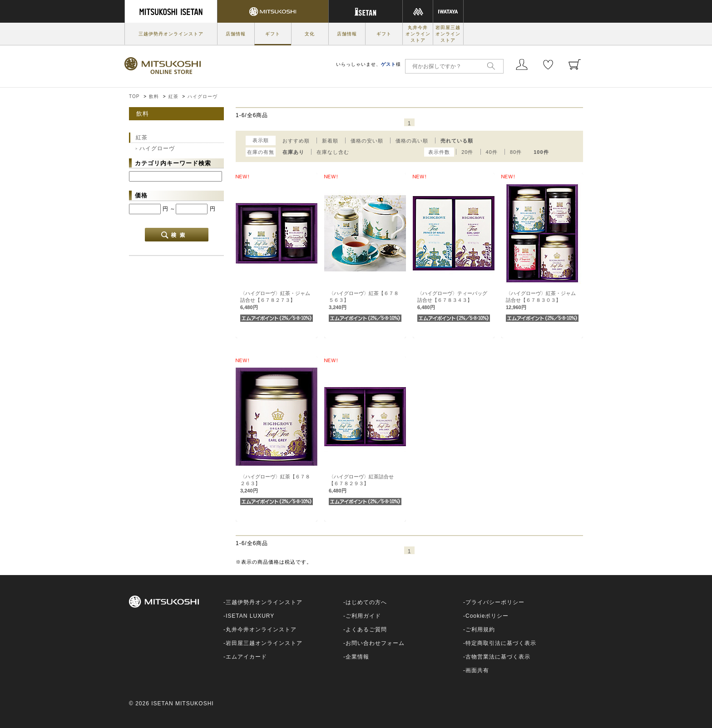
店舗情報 (236, 34)
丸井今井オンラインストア (418, 34)
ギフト (273, 34)
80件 (516, 152)
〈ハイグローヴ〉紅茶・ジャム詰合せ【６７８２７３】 (275, 300)
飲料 (154, 96)
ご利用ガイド (363, 616)
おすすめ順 (296, 141)
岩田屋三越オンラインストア (448, 34)
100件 (541, 152)
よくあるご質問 (366, 630)
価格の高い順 (412, 141)
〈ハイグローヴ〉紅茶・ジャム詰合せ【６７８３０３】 (541, 300)
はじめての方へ (366, 602)
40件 (492, 152)
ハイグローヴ (203, 96)
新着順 (330, 141)
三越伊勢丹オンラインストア (171, 34)
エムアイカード (246, 657)
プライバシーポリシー (495, 602)
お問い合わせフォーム (375, 643)
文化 (310, 34)
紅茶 (173, 96)
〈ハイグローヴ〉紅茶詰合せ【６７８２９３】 (361, 484)
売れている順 (457, 141)
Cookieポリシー (487, 616)
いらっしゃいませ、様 (368, 64)
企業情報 (357, 657)
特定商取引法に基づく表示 (501, 643)
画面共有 (477, 670)
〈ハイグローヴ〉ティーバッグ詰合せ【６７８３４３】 (452, 300)
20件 (467, 152)
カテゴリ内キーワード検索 (173, 163)
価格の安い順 (367, 141)
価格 (141, 195)
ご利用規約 (480, 630)
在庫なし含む (333, 152)
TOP (134, 96)
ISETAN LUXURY (250, 616)
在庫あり (293, 152)
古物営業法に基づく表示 (498, 657)
